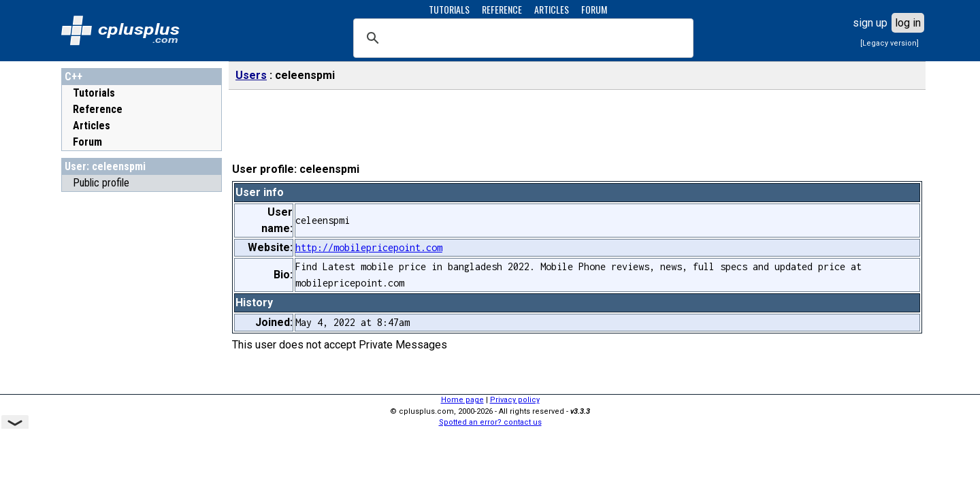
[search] (521, 38)
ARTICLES (552, 9)
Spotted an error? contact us (490, 422)
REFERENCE (502, 9)
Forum (87, 142)
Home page (462, 400)
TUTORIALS (449, 9)
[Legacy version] (889, 43)
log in (908, 23)
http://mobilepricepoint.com (369, 247)
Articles (92, 126)
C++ (73, 77)
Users (251, 75)
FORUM (594, 9)
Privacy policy (515, 400)
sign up (870, 23)
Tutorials (94, 93)
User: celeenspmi (105, 166)
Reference (98, 109)
